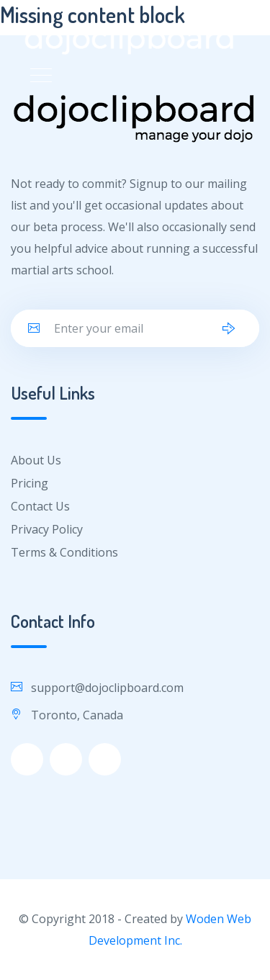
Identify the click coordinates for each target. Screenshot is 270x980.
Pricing (30, 483)
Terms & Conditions (64, 552)
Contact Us (40, 506)
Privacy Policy (47, 529)
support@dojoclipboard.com (107, 688)
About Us (36, 460)
